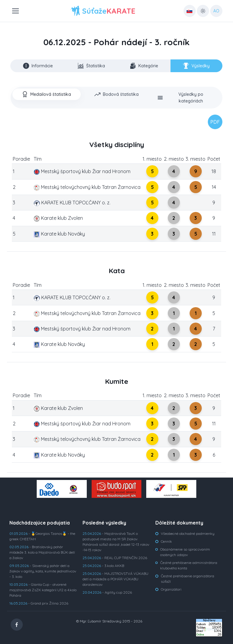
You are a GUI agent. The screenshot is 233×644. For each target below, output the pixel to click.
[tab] (47, 94)
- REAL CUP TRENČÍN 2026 (115, 558)
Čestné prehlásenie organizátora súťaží (187, 579)
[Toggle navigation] (15, 11)
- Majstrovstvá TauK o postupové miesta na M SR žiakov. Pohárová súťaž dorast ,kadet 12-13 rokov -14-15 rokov (116, 542)
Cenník (166, 541)
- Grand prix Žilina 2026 (39, 603)
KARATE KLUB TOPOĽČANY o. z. (72, 203)
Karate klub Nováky (59, 234)
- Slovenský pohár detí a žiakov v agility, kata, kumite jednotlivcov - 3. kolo (43, 571)
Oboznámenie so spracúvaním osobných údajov (185, 552)
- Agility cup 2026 (107, 592)
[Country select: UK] (190, 11)
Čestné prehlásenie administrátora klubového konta (189, 565)
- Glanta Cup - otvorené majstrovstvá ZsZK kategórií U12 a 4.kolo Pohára (43, 590)
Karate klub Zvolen (58, 218)
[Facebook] (17, 625)
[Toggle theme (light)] (203, 11)
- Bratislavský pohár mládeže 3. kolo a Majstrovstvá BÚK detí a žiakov (42, 552)
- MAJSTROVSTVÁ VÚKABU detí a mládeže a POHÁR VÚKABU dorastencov (115, 579)
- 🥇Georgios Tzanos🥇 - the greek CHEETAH (42, 536)
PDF (215, 122)
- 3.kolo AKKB (103, 566)
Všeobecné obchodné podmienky (188, 533)
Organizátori (171, 589)
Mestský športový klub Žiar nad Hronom (82, 171)
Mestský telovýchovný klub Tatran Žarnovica (87, 187)
